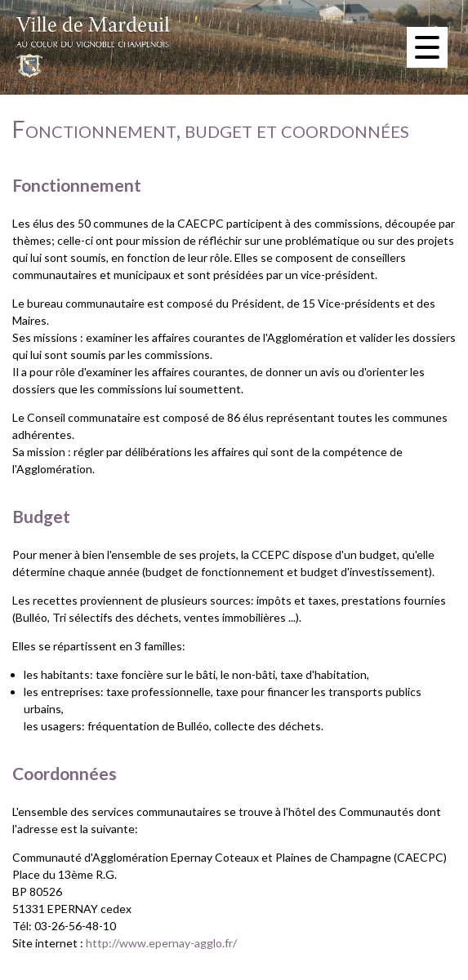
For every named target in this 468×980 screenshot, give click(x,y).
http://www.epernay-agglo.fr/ (161, 943)
